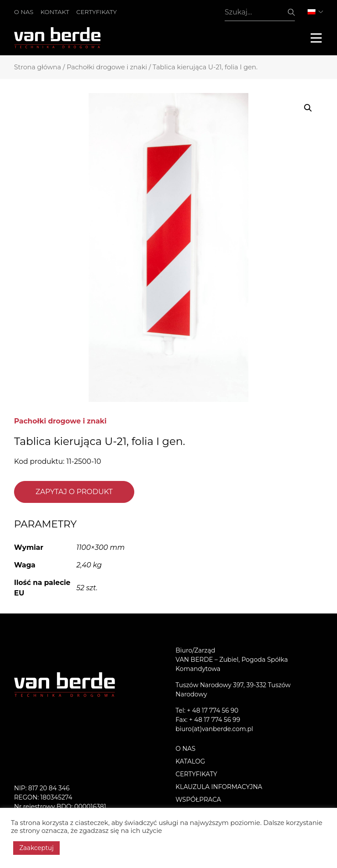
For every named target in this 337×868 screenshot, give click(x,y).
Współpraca (198, 800)
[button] (308, 108)
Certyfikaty (97, 12)
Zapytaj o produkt (74, 492)
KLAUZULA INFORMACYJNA (219, 787)
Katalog (190, 761)
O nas (24, 12)
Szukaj (291, 12)
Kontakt (55, 12)
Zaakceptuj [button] (36, 848)
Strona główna (38, 67)
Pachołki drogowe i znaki (107, 67)
